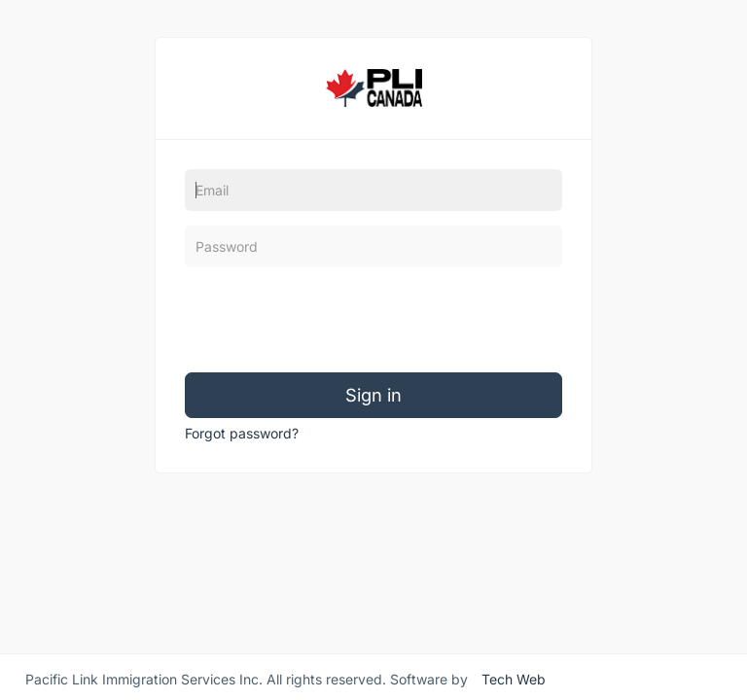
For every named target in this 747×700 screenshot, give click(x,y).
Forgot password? (242, 433)
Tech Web (514, 677)
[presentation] (333, 320)
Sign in (373, 395)
